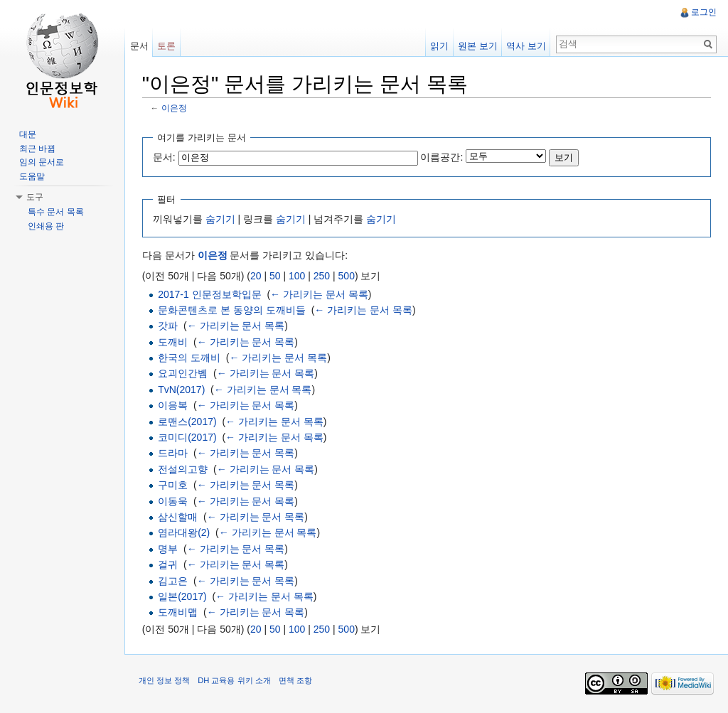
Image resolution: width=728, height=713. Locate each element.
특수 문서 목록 (56, 212)
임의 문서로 (42, 162)
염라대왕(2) (184, 533)
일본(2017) (183, 596)
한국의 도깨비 (190, 358)
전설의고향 (183, 469)
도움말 (32, 176)
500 (347, 276)
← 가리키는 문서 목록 (320, 294)
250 (322, 276)
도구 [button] (35, 197)
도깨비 (173, 342)
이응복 (173, 405)
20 (257, 276)
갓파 (168, 326)
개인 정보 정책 (165, 681)
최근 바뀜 (37, 149)
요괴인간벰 (183, 374)
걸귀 (168, 564)
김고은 (173, 581)
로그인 (704, 12)
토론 (167, 46)
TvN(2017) (182, 390)
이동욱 (173, 501)
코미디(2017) (188, 437)
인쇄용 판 (46, 226)
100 (298, 276)
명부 (168, 549)
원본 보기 (478, 46)
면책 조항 (296, 681)
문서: (165, 157)
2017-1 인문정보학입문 (210, 294)
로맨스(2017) (188, 422)
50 (276, 276)
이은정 (175, 108)
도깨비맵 (178, 613)
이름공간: (443, 157)
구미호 (173, 485)
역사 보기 (526, 46)
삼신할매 (178, 517)
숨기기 (221, 219)
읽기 (439, 46)
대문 (28, 134)
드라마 (173, 454)
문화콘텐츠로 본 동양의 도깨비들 (232, 310)
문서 (139, 46)
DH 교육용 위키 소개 (235, 681)
